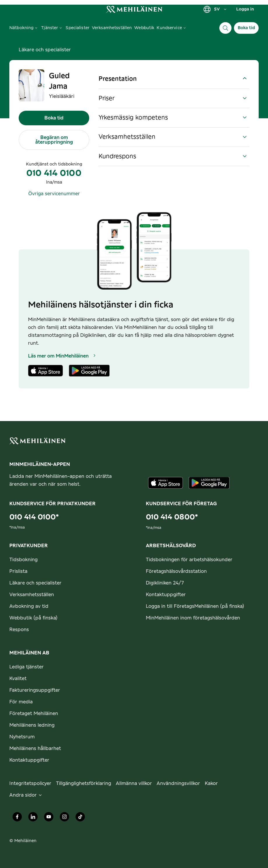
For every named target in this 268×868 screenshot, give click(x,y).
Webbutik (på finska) (33, 618)
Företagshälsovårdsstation (176, 571)
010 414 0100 (54, 173)
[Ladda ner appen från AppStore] (166, 483)
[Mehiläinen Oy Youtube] (49, 818)
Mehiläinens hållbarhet (35, 749)
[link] (134, 9)
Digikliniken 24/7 (165, 583)
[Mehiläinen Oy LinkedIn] (33, 818)
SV (215, 9)
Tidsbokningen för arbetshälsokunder (189, 560)
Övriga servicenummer (54, 194)
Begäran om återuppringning (54, 140)
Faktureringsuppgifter (35, 690)
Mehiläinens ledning (32, 725)
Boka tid (246, 28)
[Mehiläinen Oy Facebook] (17, 818)
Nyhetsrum (22, 737)
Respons (19, 630)
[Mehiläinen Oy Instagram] (64, 818)
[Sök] (225, 28)
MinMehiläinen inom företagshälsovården (193, 618)
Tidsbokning (23, 560)
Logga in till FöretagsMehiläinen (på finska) (195, 606)
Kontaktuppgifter (166, 595)
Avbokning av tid (29, 606)
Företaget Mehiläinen (34, 714)
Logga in (245, 9)
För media (21, 702)
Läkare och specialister (45, 50)
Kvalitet (18, 679)
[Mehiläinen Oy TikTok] (80, 818)
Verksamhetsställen (32, 595)
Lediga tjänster (27, 667)
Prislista (18, 571)
